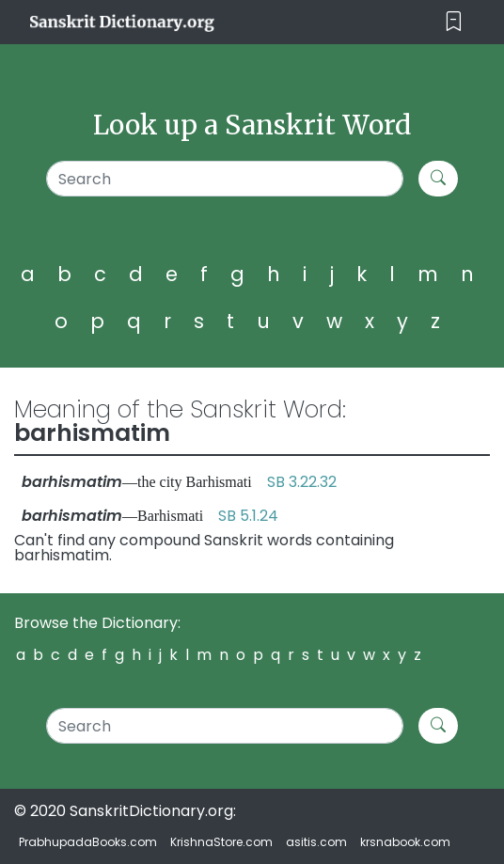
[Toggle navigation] (454, 22)
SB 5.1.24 (248, 516)
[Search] (225, 179)
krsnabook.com (405, 842)
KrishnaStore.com (221, 842)
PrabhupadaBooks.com (88, 842)
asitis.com (316, 842)
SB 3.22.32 (302, 482)
